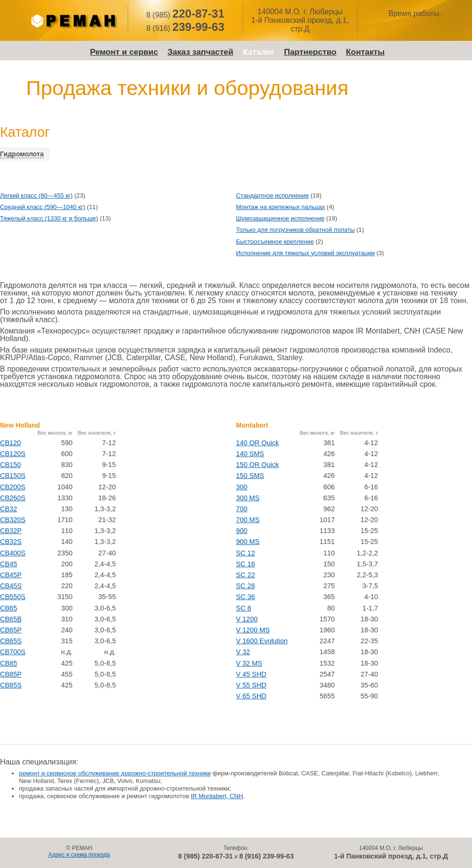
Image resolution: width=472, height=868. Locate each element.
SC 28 (245, 586)
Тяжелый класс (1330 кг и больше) (49, 218)
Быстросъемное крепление (275, 242)
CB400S (13, 553)
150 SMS (250, 476)
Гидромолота (22, 154)
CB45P (11, 575)
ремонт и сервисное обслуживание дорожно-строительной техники (115, 773)
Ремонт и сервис (124, 52)
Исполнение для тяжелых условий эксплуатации (305, 253)
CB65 (9, 608)
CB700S (13, 652)
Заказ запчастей (201, 52)
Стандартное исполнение (272, 196)
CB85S (11, 685)
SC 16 (245, 564)
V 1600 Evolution (262, 641)
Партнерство (310, 52)
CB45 (9, 564)
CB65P (11, 630)
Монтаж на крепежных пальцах (280, 207)
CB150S (13, 476)
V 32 (243, 652)
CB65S (11, 641)
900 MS (248, 542)
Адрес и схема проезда (79, 855)
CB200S (13, 487)
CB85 (9, 663)
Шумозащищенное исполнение (280, 218)
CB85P (11, 674)
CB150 (10, 465)
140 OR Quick (257, 443)
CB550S (13, 597)
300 (242, 487)
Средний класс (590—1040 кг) (42, 207)
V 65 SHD (251, 696)
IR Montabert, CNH (217, 796)
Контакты (365, 52)
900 (242, 531)
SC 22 (245, 575)
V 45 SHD (251, 674)
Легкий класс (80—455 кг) (36, 196)
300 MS (248, 498)
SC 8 (244, 608)
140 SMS (250, 454)
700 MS (248, 520)
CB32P (11, 531)
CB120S (13, 454)
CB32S (11, 542)
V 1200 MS (253, 630)
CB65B (11, 619)
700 (242, 509)
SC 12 (245, 553)
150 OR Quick (257, 465)
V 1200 (247, 619)
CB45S (11, 586)
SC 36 (245, 597)
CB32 (9, 509)
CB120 (10, 443)
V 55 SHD (251, 685)
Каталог (259, 52)
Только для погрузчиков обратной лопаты (295, 230)
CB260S (13, 498)
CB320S (13, 520)
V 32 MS (249, 663)
